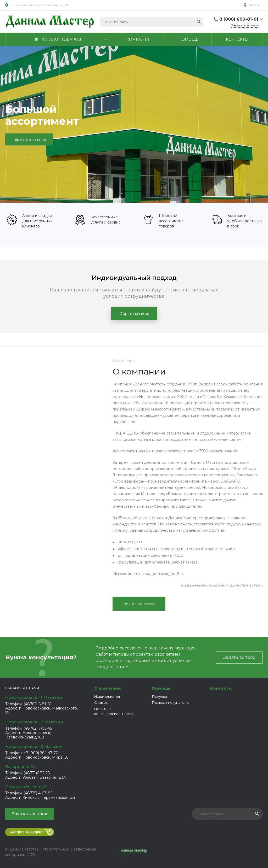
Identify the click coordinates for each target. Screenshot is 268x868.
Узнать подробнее (139, 604)
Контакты (221, 688)
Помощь (161, 688)
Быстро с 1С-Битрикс (26, 832)
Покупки (160, 696)
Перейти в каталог (29, 139)
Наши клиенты (107, 696)
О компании (108, 688)
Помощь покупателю (171, 702)
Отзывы (101, 702)
